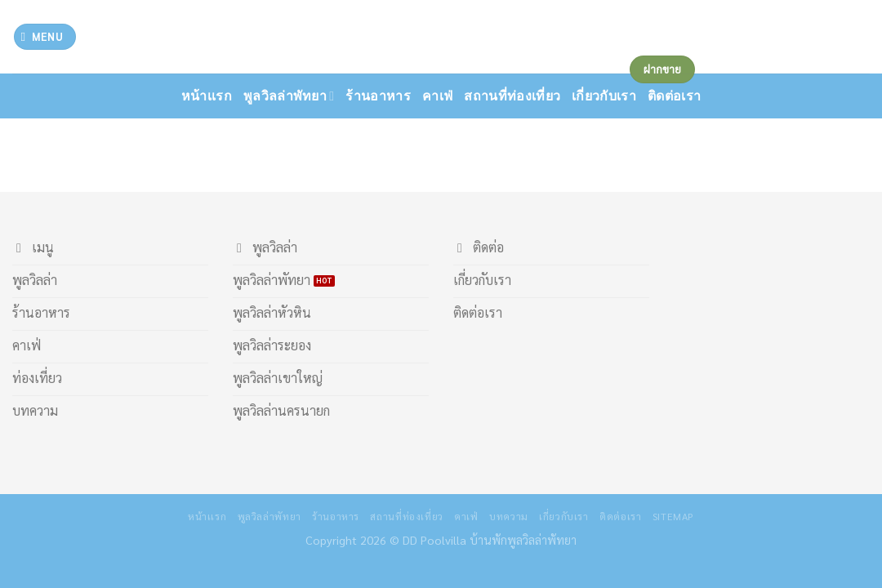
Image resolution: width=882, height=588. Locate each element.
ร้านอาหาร (378, 96)
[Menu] (45, 37)
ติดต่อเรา (620, 516)
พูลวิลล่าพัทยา (289, 96)
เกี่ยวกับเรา (564, 516)
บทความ (509, 516)
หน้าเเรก (207, 96)
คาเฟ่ (437, 96)
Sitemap (673, 516)
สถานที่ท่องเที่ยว (512, 96)
